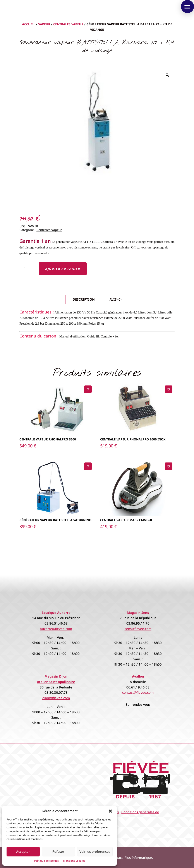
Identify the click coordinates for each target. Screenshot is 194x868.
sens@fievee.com (138, 629)
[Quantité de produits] (27, 269)
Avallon (138, 676)
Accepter (23, 851)
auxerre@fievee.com (56, 629)
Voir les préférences (95, 851)
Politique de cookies (46, 861)
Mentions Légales (74, 861)
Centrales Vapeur (68, 24)
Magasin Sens (138, 613)
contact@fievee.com (138, 692)
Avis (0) (116, 299)
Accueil (29, 24)
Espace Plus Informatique (132, 858)
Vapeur (44, 24)
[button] (110, 811)
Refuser (58, 851)
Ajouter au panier (63, 269)
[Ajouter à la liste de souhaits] (88, 389)
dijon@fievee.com (56, 698)
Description (84, 299)
